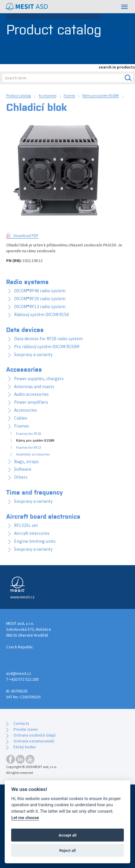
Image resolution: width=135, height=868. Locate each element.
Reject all (67, 850)
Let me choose (25, 818)
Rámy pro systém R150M (101, 95)
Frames (69, 95)
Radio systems (27, 281)
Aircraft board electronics (43, 516)
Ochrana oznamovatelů (34, 741)
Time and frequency (34, 492)
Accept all (68, 835)
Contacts (21, 723)
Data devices (25, 329)
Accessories (48, 95)
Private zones (26, 729)
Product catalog (18, 95)
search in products (117, 67)
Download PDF (26, 236)
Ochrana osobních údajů (35, 735)
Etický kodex (25, 747)
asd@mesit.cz (19, 673)
